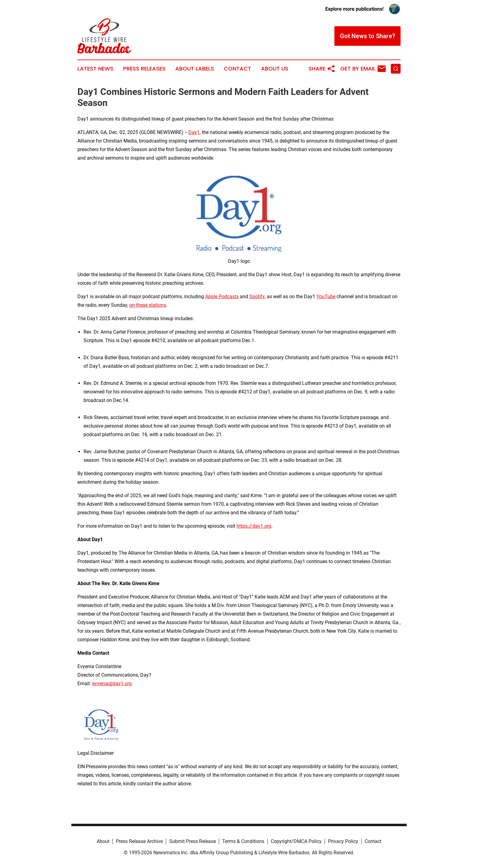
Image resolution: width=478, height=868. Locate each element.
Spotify (257, 297)
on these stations (148, 305)
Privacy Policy (343, 841)
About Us (275, 69)
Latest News (95, 69)
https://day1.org (254, 526)
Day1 (194, 132)
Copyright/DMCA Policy (296, 841)
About (103, 841)
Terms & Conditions (243, 841)
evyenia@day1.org (112, 684)
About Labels (195, 69)
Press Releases (144, 69)
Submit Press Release (193, 841)
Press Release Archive (139, 841)
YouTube (326, 297)
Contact (237, 69)
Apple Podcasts (222, 297)
